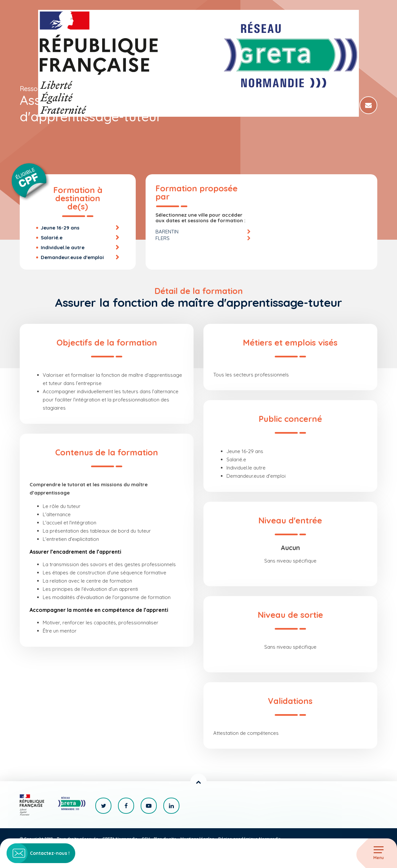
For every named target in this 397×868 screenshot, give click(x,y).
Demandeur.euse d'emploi (72, 257)
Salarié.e (52, 238)
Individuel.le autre (63, 247)
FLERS (163, 238)
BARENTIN (167, 232)
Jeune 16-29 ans (60, 228)
